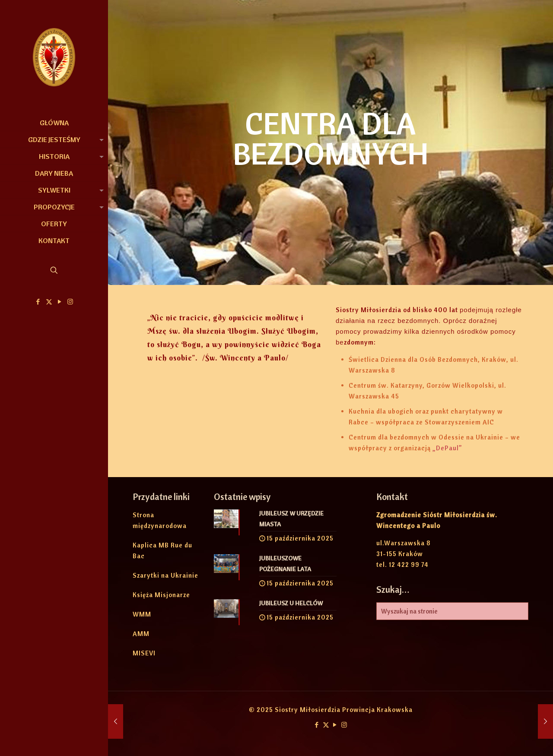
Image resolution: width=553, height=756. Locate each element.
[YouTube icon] (60, 302)
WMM (142, 614)
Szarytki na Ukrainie (165, 575)
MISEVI (144, 653)
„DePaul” (447, 448)
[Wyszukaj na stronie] (452, 611)
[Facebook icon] (38, 302)
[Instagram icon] (71, 302)
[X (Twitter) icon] (49, 302)
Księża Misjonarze (161, 595)
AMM (141, 634)
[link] (100, 139)
